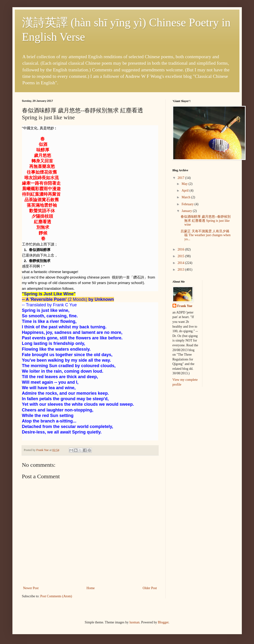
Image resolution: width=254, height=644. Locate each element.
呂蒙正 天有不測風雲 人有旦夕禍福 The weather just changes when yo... (205, 235)
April (186, 191)
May (185, 184)
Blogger (163, 622)
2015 (181, 256)
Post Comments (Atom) (56, 596)
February (188, 204)
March (186, 197)
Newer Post (31, 588)
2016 (181, 249)
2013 (181, 270)
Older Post (150, 588)
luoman (135, 622)
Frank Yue (185, 306)
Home (91, 588)
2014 (181, 263)
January (187, 211)
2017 (181, 178)
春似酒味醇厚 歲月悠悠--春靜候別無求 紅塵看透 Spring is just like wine (206, 221)
